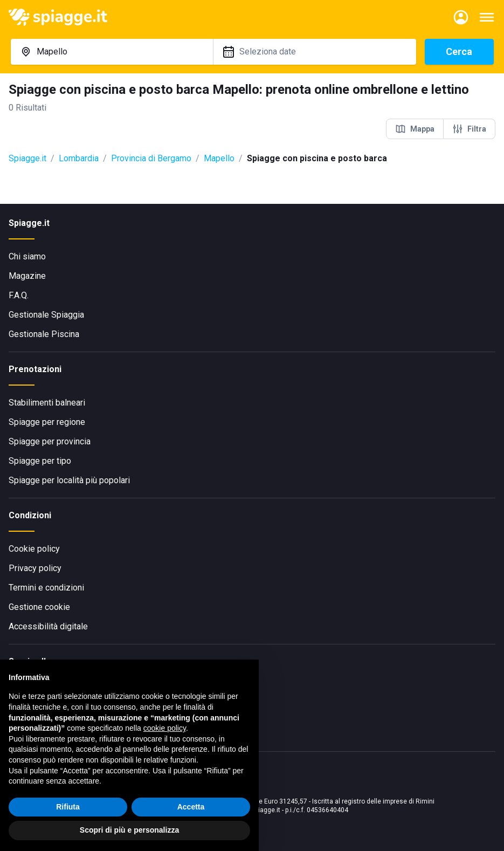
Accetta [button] (191, 807)
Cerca (459, 52)
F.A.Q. (19, 295)
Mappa (415, 129)
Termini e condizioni (46, 588)
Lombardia (79, 158)
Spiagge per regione (47, 422)
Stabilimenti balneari (47, 403)
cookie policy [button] (165, 728)
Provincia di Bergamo (151, 158)
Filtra (469, 129)
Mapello (219, 158)
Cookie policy (34, 549)
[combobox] (112, 52)
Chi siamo (27, 256)
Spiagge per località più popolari (69, 480)
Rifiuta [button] (68, 807)
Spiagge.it (27, 158)
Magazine (27, 276)
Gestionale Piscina (44, 334)
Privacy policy (35, 568)
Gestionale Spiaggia (46, 315)
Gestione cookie (39, 607)
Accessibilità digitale (48, 626)
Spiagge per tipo (40, 461)
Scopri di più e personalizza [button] (129, 830)
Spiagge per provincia (50, 441)
